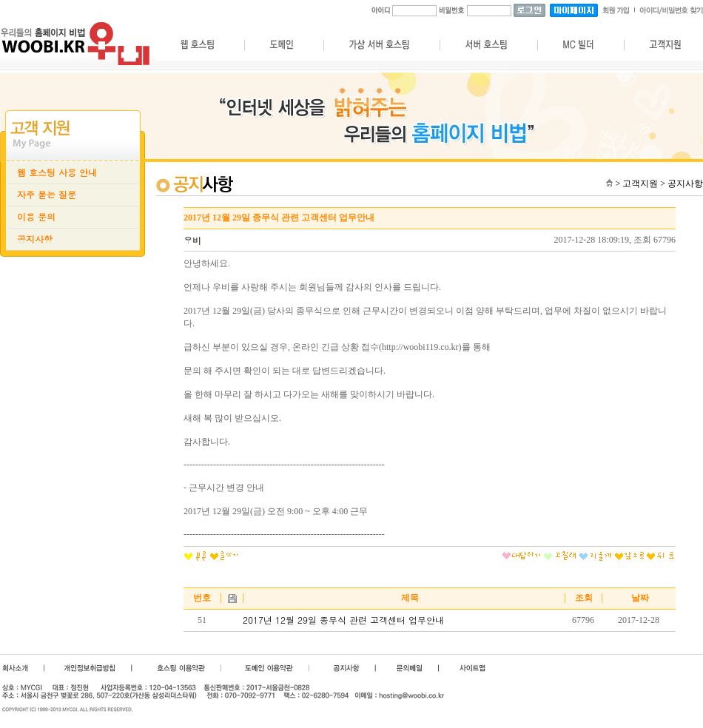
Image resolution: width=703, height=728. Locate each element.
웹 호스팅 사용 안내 (57, 172)
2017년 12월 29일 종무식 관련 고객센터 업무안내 (343, 620)
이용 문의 (36, 217)
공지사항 (35, 239)
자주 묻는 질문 (47, 195)
